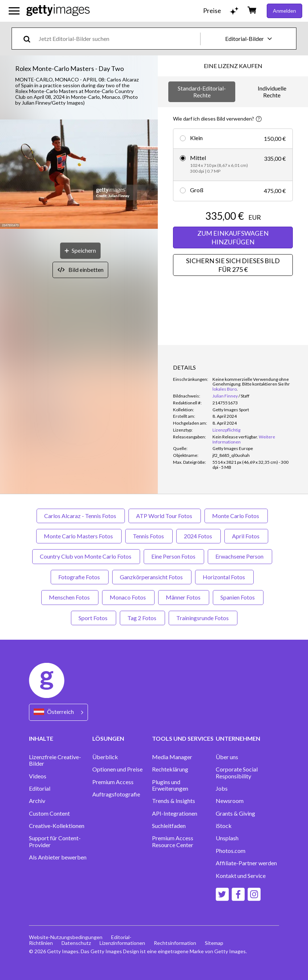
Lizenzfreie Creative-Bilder (55, 760)
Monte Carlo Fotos (236, 516)
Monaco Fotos (128, 597)
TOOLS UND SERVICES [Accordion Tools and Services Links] (183, 738)
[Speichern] (80, 251)
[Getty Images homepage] (58, 11)
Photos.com (231, 851)
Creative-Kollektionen (57, 826)
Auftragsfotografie (116, 794)
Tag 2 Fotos (142, 618)
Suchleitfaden (169, 826)
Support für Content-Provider (55, 841)
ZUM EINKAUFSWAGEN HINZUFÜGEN (233, 237)
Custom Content (49, 813)
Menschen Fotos (70, 597)
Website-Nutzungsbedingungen (66, 937)
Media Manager (172, 757)
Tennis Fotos (149, 536)
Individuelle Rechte (272, 91)
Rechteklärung (170, 769)
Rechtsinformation (175, 943)
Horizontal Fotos (224, 577)
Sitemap (214, 943)
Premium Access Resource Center (173, 841)
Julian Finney (225, 396)
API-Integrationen (175, 813)
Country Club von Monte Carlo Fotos (86, 556)
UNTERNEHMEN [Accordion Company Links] (238, 738)
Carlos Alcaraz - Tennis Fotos (81, 516)
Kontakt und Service (241, 876)
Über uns (227, 757)
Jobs (222, 788)
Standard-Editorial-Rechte (202, 91)
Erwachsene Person (240, 556)
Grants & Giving (235, 813)
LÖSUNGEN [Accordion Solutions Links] (108, 738)
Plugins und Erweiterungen (170, 785)
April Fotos (246, 536)
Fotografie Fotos (80, 577)
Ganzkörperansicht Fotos (152, 577)
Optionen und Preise (117, 769)
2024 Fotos (199, 536)
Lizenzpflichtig (226, 430)
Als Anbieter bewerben (58, 857)
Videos (38, 776)
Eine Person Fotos (174, 556)
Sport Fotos (94, 618)
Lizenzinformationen (122, 943)
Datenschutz (76, 943)
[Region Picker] (58, 712)
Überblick (105, 757)
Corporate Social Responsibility (237, 773)
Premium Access (113, 782)
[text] (118, 39)
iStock (224, 826)
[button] (79, 175)
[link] (235, 437)
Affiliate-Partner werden (246, 863)
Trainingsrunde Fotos (203, 618)
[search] (30, 39)
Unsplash (227, 838)
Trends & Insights (174, 801)
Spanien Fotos (238, 597)
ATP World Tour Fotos (165, 516)
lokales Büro (225, 389)
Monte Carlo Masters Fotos (79, 536)
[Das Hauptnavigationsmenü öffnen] (14, 11)
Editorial (40, 788)
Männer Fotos (184, 597)
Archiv (37, 801)
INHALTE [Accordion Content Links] (41, 738)
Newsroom (230, 801)
